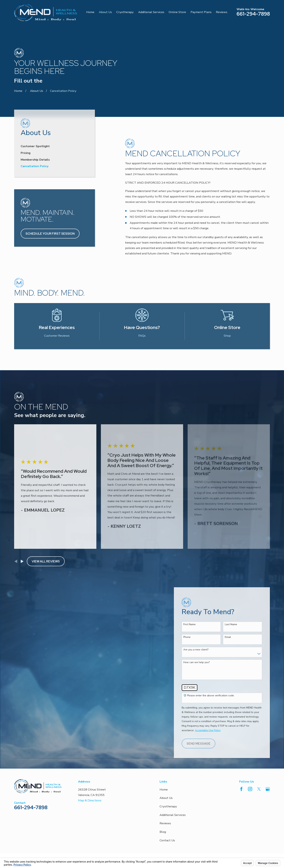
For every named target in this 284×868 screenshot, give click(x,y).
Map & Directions (90, 775)
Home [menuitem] (90, 12)
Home (164, 764)
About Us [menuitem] (105, 12)
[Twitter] (259, 764)
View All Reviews (46, 536)
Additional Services (173, 790)
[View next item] (22, 536)
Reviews (165, 798)
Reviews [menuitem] (222, 12)
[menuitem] (55, 121)
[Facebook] (241, 764)
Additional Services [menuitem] (151, 12)
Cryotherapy (168, 781)
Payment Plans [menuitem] (201, 12)
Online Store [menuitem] (177, 12)
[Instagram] (250, 764)
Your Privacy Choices (64, 851)
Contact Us (167, 815)
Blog (163, 807)
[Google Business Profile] (268, 764)
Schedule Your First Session (50, 209)
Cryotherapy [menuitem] (125, 12)
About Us (166, 773)
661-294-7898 (253, 14)
